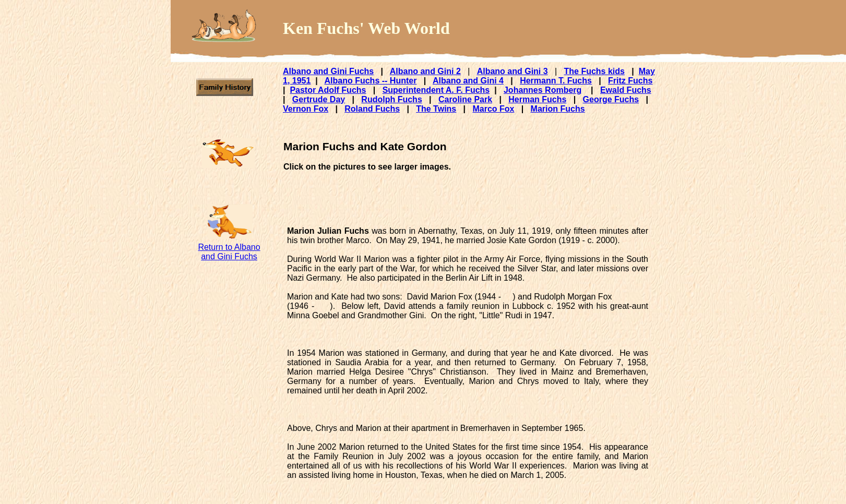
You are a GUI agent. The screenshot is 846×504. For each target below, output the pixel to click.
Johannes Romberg (543, 90)
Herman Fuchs (537, 99)
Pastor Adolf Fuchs (328, 90)
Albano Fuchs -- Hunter (371, 81)
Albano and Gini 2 (425, 71)
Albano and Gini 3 (513, 71)
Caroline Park (465, 99)
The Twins (436, 109)
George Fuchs (611, 99)
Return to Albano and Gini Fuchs (229, 252)
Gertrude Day (319, 99)
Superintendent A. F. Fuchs (436, 90)
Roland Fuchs (372, 109)
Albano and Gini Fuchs (328, 71)
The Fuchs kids (594, 71)
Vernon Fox (306, 109)
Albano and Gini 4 (468, 81)
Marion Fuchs (558, 109)
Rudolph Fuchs (391, 99)
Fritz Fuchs (630, 81)
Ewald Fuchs (626, 90)
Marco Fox (493, 109)
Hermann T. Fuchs (556, 81)
